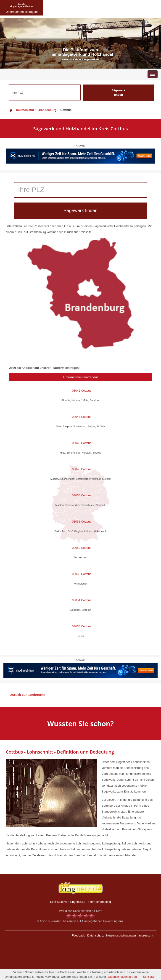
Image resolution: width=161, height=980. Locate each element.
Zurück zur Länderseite (28, 695)
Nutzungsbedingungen (121, 935)
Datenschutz (95, 935)
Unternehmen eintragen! (80, 377)
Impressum (146, 935)
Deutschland (21, 110)
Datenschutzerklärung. (123, 977)
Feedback (78, 935)
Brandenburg (47, 110)
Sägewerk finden (118, 92)
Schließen (150, 977)
